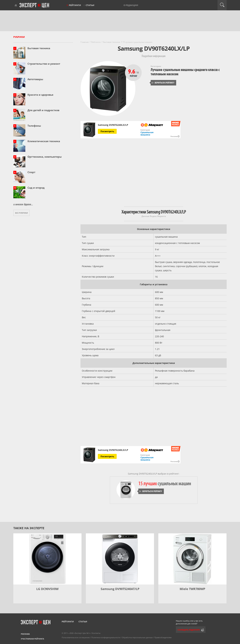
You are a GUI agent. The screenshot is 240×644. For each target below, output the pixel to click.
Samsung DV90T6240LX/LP (113, 125)
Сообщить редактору (189, 630)
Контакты (96, 633)
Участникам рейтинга (32, 639)
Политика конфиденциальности (106, 637)
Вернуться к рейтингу (163, 83)
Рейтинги (75, 5)
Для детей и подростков (43, 110)
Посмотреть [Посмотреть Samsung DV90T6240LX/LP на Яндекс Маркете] (107, 131)
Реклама (25, 634)
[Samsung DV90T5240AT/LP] (120, 559)
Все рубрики (21, 213)
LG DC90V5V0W (47, 589)
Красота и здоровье (40, 95)
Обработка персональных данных (137, 637)
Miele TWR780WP (192, 589)
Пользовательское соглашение (76, 637)
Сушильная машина (147, 133)
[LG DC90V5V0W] (47, 559)
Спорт (31, 172)
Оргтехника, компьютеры (45, 157)
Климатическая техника (44, 141)
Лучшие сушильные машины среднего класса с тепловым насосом (185, 72)
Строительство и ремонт (44, 64)
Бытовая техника (39, 48)
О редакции (131, 5)
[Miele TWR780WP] (192, 559)
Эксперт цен (34, 5)
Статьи (90, 5)
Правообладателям (163, 637)
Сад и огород (36, 188)
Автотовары (35, 79)
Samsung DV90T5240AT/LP (120, 589)
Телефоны (34, 126)
